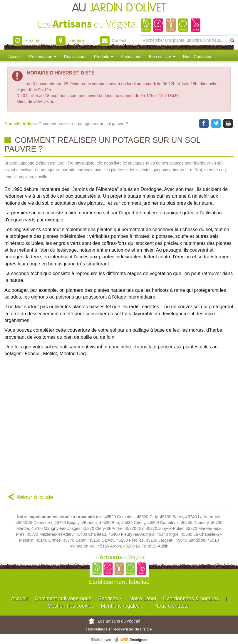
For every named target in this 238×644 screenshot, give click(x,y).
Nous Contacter (197, 57)
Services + (110, 599)
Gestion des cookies (71, 606)
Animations (131, 57)
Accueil (15, 57)
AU (119, 8)
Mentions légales (120, 606)
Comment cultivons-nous (63, 599)
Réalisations (75, 57)
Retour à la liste (35, 497)
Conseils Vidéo (20, 124)
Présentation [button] (43, 57)
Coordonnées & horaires (191, 599)
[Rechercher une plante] (183, 40)
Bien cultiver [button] (162, 57)
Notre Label (143, 599)
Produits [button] (104, 57)
